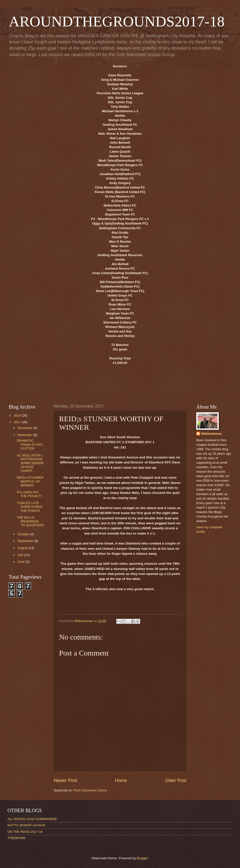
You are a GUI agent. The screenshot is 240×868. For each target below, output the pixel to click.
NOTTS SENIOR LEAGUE (26, 825)
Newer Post (65, 780)
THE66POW (16, 838)
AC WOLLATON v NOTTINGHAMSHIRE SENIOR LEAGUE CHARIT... (30, 463)
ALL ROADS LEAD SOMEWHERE (32, 819)
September (26, 541)
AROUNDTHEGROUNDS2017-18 (117, 21)
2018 (18, 415)
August (23, 548)
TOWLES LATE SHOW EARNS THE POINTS (30, 507)
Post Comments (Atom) (90, 790)
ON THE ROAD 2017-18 (25, 832)
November (25, 435)
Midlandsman (211, 434)
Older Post (176, 780)
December (25, 428)
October (24, 534)
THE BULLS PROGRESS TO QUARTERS (30, 521)
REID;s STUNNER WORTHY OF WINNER (30, 481)
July (21, 555)
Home (121, 780)
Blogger (142, 858)
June (21, 562)
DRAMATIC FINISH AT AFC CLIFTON (30, 444)
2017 (18, 422)
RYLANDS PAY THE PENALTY (29, 494)
